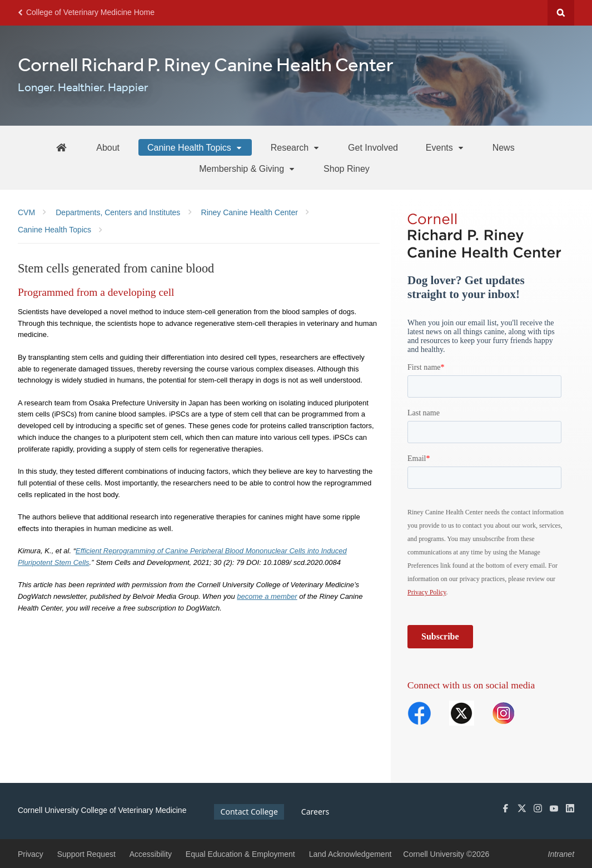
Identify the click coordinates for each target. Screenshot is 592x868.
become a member (267, 596)
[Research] (295, 147)
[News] (504, 147)
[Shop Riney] (347, 168)
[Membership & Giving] (247, 168)
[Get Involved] (373, 147)
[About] (108, 147)
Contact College (249, 812)
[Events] (445, 147)
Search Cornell (561, 13)
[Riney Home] (61, 147)
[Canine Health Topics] (195, 147)
